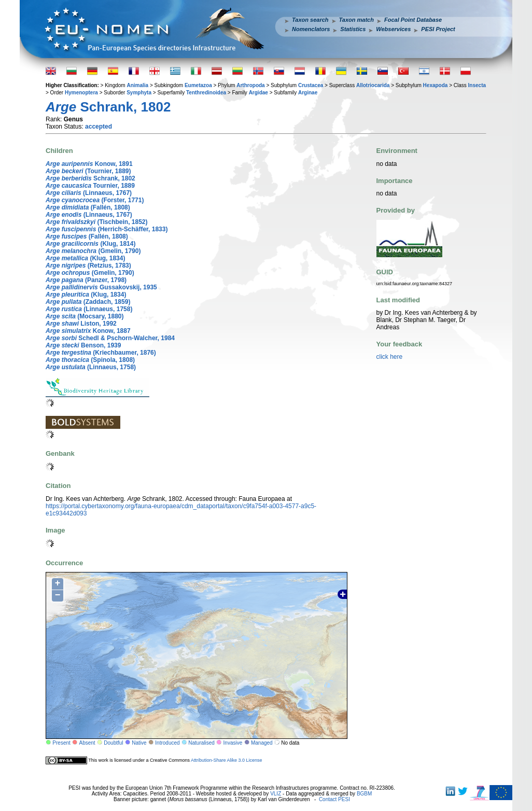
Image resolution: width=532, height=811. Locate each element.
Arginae (308, 93)
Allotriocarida (373, 85)
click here (390, 357)
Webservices (393, 29)
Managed (262, 743)
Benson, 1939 (83, 345)
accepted (99, 127)
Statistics (353, 29)
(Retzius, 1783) (88, 265)
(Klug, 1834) (85, 258)
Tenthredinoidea (206, 93)
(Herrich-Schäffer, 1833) (107, 229)
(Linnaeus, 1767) (89, 193)
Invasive (233, 743)
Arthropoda (250, 85)
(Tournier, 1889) (88, 171)
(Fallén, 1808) (88, 207)
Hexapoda (436, 85)
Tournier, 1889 (90, 186)
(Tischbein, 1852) (97, 222)
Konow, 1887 (88, 331)
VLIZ (276, 794)
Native (139, 743)
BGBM (364, 794)
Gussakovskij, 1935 (101, 287)
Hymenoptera (81, 93)
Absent (87, 743)
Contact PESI (334, 799)
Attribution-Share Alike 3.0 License (227, 760)
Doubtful (113, 743)
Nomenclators (311, 29)
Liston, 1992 (81, 324)
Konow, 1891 (89, 164)
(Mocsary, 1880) (85, 316)
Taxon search (310, 20)
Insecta (477, 85)
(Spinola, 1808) (90, 360)
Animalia (137, 85)
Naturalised (201, 743)
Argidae (258, 93)
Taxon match (356, 20)
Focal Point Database (413, 20)
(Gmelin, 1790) (93, 251)
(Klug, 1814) (90, 244)
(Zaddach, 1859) (88, 302)
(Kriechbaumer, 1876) (101, 353)
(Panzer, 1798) (86, 280)
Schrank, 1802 (90, 178)
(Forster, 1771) (95, 200)
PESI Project (438, 29)
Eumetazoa (198, 85)
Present (61, 743)
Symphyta (139, 93)
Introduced (167, 743)
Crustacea (311, 85)
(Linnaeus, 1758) (89, 309)
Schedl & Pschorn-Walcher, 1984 (110, 338)
